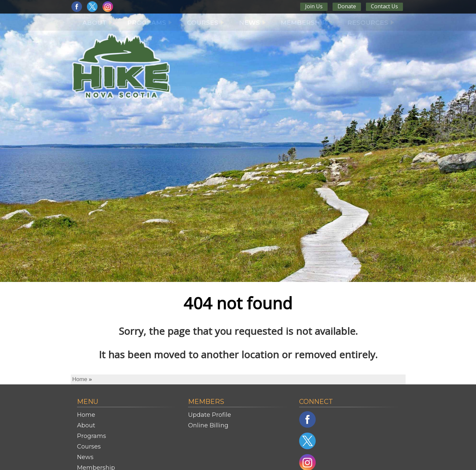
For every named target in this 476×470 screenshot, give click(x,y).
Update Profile (210, 415)
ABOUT (97, 23)
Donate (347, 6)
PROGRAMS (150, 23)
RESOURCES (371, 23)
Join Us (314, 6)
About (86, 425)
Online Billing (208, 425)
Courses (89, 447)
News (85, 457)
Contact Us (384, 6)
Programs (92, 436)
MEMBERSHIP (307, 23)
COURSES (205, 23)
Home (80, 379)
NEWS (252, 23)
